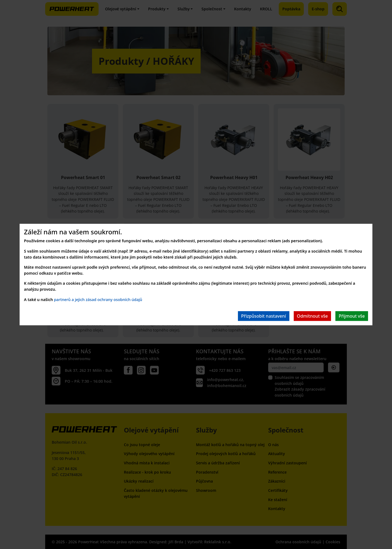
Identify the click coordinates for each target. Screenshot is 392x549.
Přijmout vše (352, 316)
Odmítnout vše (313, 316)
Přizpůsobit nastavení (264, 316)
